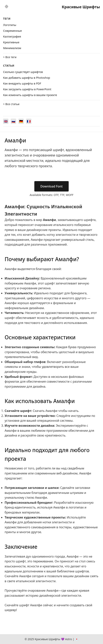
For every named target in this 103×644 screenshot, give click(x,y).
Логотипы (10, 25)
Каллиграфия (12, 36)
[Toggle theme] (7, 7)
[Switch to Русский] (13, 121)
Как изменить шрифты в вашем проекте (30, 95)
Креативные (11, 42)
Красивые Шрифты (81, 7)
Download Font (52, 186)
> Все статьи (11, 104)
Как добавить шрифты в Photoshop (27, 78)
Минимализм (12, 48)
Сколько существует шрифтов (23, 72)
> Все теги (10, 57)
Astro (68, 639)
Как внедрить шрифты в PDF (22, 83)
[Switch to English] (6, 121)
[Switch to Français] (29, 121)
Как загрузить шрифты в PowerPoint (27, 89)
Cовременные (12, 31)
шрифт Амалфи (31, 605)
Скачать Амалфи (45, 411)
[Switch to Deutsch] (21, 121)
